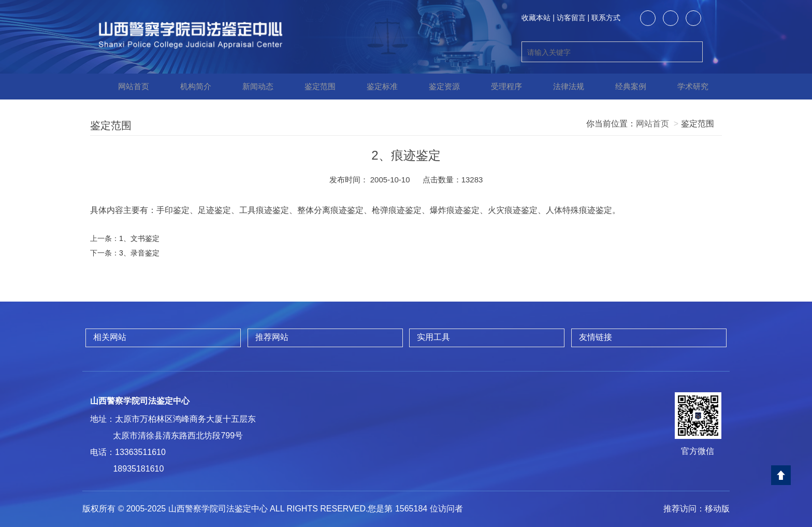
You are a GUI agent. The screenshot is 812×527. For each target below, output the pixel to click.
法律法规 (561, 87)
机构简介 (189, 87)
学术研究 (686, 87)
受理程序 (499, 87)
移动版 (717, 509)
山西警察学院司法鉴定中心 (140, 401)
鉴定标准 (375, 87)
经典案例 (624, 87)
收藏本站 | (538, 18)
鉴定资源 (437, 87)
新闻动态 (251, 87)
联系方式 (606, 18)
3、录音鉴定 (139, 253)
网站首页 (126, 87)
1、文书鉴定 (139, 238)
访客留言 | (573, 18)
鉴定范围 (313, 87)
